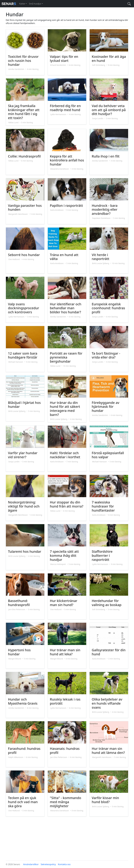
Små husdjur (35, 4)
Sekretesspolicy (48, 864)
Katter (22, 4)
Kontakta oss (64, 864)
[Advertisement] (67, 840)
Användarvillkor (31, 864)
